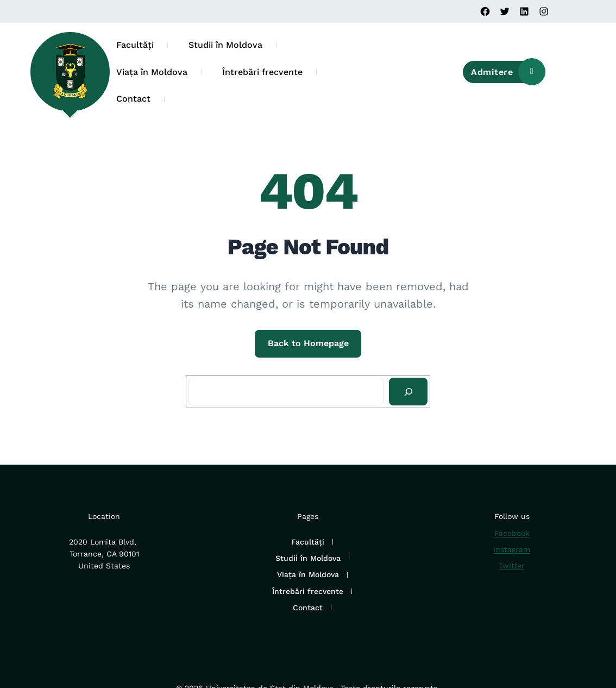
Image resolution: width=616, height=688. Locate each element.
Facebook (512, 533)
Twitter (512, 566)
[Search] (408, 392)
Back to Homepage (308, 343)
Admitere (508, 72)
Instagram (512, 549)
